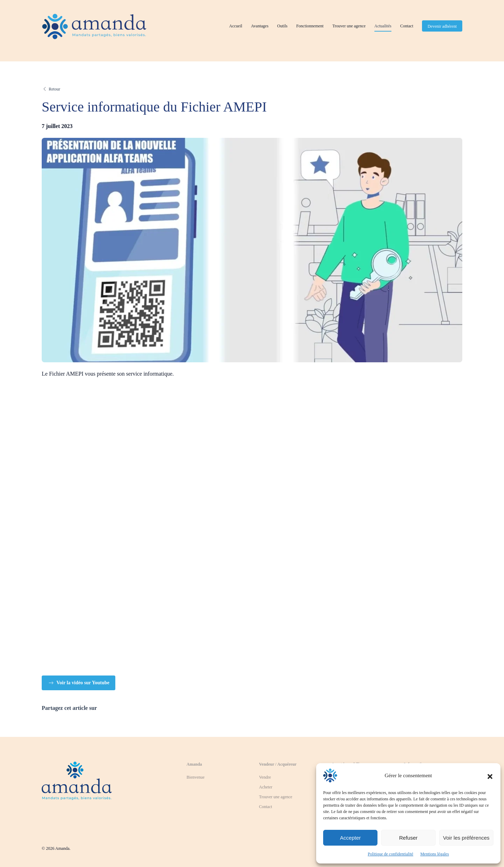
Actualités (383, 26)
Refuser (408, 838)
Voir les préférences (466, 838)
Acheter (266, 787)
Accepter (350, 838)
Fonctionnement (310, 26)
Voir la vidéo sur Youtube (79, 683)
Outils (282, 26)
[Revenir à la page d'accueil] (77, 778)
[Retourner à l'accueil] (94, 26)
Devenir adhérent (442, 26)
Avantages (260, 26)
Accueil (236, 26)
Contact (407, 26)
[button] (490, 775)
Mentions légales (435, 854)
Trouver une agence (349, 26)
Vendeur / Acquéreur (278, 764)
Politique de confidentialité (390, 854)
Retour (55, 89)
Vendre (265, 777)
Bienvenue (195, 777)
